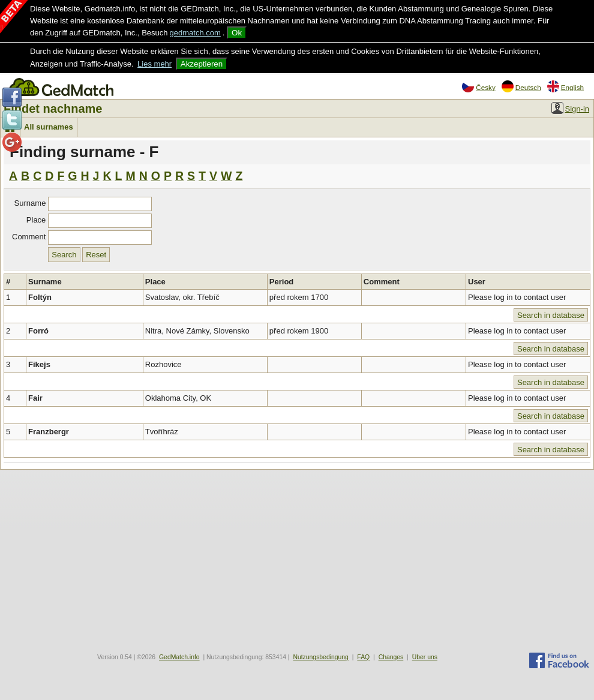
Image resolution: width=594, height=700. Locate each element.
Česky (478, 86)
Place (36, 220)
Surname (30, 203)
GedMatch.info (179, 657)
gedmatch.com (195, 33)
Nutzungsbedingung (320, 657)
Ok (237, 33)
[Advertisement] (297, 560)
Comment (29, 237)
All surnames (49, 127)
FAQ (363, 657)
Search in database (551, 315)
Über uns (425, 657)
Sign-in (570, 108)
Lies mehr (154, 64)
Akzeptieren (202, 64)
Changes (391, 657)
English (565, 86)
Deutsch (521, 86)
